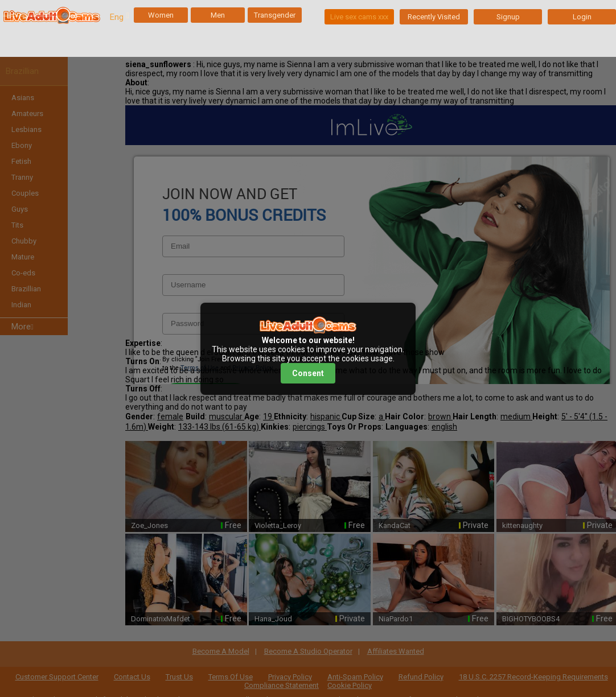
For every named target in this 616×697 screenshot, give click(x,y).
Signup (508, 17)
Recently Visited (434, 17)
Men (218, 15)
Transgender (275, 15)
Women (161, 15)
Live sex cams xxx (359, 17)
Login (582, 17)
